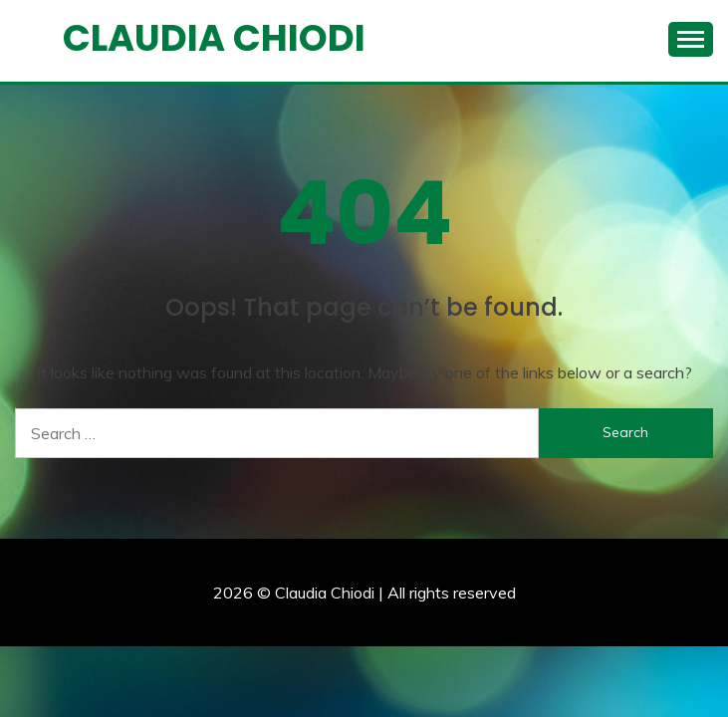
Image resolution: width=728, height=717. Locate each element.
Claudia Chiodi (214, 38)
